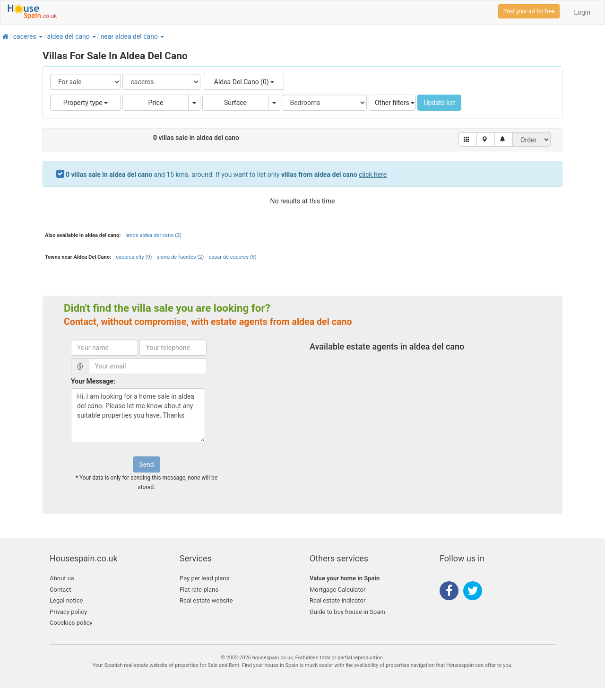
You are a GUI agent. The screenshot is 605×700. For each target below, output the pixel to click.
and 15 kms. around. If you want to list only (226, 175)
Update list (439, 103)
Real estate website (206, 600)
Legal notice (66, 600)
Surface (235, 103)
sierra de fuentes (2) (180, 257)
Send (146, 464)
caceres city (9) (134, 257)
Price (156, 103)
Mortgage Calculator (337, 590)
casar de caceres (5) (232, 257)
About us (62, 578)
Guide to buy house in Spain (347, 612)
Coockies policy (71, 623)
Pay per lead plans (204, 578)
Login (582, 12)
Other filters (395, 103)
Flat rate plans (199, 590)
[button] (40, 36)
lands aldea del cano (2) (153, 235)
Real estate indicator (337, 600)
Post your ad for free (529, 11)
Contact (60, 590)
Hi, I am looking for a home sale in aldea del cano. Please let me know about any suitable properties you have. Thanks (138, 415)
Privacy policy (68, 612)
